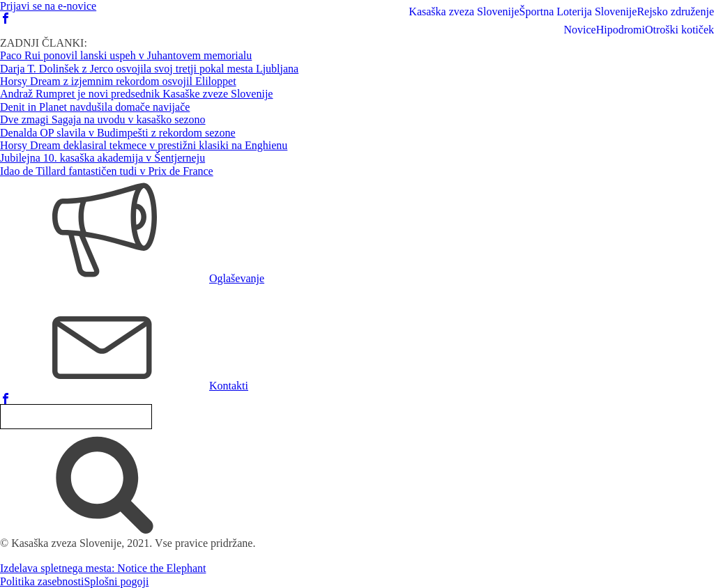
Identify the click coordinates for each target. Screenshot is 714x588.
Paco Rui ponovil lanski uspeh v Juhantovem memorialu (126, 55)
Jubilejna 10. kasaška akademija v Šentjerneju (102, 158)
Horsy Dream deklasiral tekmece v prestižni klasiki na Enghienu (144, 145)
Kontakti (229, 386)
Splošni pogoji (116, 581)
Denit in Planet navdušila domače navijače (95, 107)
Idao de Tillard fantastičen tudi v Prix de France (107, 171)
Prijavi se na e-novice (48, 6)
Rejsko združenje (675, 11)
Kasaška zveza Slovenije (464, 11)
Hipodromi (621, 30)
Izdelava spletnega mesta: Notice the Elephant (103, 568)
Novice (579, 30)
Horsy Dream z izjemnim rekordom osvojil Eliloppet (118, 81)
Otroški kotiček (679, 30)
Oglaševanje (237, 278)
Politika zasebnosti (42, 581)
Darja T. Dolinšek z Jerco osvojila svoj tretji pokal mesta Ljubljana (149, 69)
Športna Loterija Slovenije (578, 11)
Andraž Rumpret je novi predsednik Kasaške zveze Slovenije (136, 94)
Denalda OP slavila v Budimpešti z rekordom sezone (118, 133)
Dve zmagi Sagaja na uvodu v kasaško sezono (103, 119)
